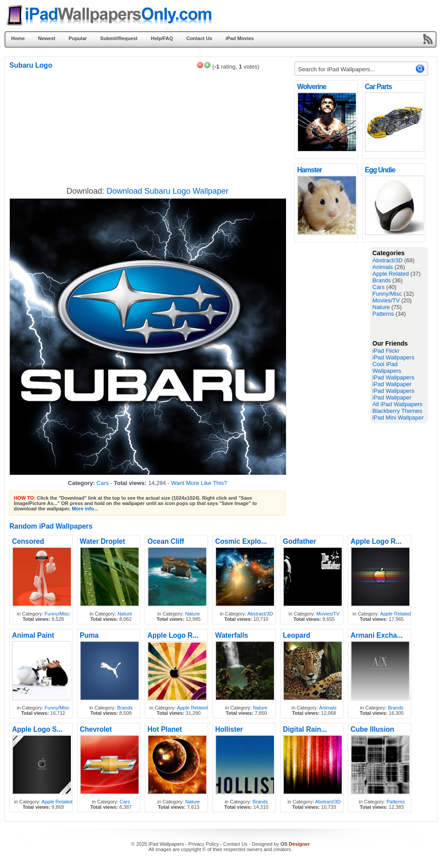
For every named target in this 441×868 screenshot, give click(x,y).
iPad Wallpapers (393, 357)
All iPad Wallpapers (397, 404)
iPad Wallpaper (392, 384)
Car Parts (378, 87)
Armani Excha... (377, 635)
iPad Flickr (386, 351)
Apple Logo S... (37, 729)
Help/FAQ (162, 38)
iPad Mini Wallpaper (398, 418)
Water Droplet (102, 541)
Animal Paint (33, 635)
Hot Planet (165, 729)
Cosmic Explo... (241, 541)
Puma (89, 635)
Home (18, 38)
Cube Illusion (372, 729)
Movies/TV (386, 300)
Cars (378, 287)
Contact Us (199, 38)
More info (83, 509)
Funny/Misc (387, 294)
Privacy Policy (204, 844)
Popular (78, 38)
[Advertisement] (330, 380)
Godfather (300, 541)
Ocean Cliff (166, 541)
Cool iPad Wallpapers (387, 367)
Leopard (297, 635)
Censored (28, 541)
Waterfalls (232, 635)
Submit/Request (119, 38)
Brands (382, 280)
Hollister (229, 729)
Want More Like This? (199, 483)
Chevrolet (96, 729)
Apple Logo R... (376, 541)
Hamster (309, 170)
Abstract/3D (388, 260)
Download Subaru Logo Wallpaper (167, 191)
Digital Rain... (305, 729)
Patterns (383, 314)
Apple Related (391, 274)
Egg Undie (380, 170)
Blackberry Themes (397, 411)
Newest (47, 38)
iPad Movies (240, 38)
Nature (381, 307)
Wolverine (312, 87)
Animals (383, 267)
